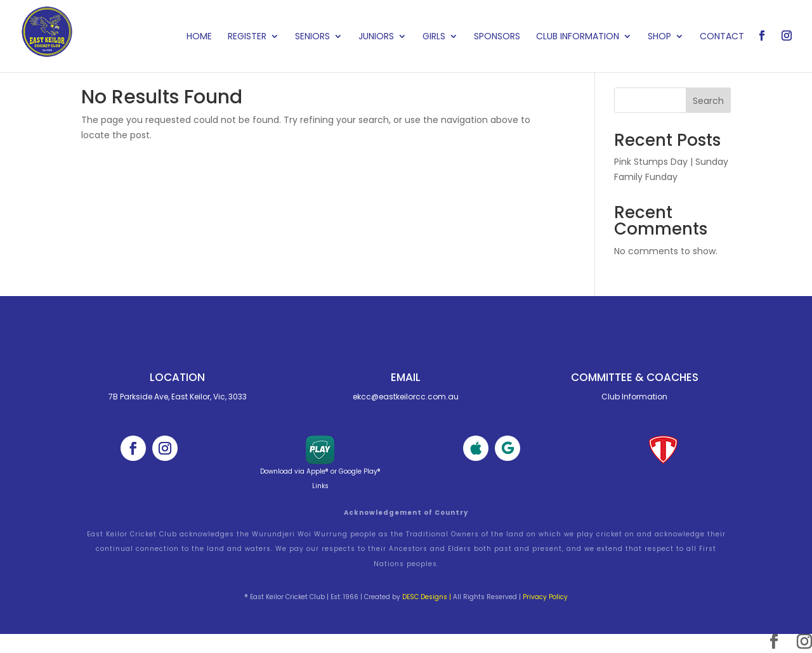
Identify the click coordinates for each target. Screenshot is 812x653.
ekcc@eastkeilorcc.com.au (406, 397)
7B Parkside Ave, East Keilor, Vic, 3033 (178, 397)
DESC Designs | (427, 597)
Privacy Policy (545, 597)
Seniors (312, 37)
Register (247, 37)
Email (406, 377)
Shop (659, 37)
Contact (722, 37)
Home (199, 37)
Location (177, 377)
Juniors (376, 37)
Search (708, 101)
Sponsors (497, 37)
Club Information (578, 37)
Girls (434, 37)
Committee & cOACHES (635, 377)
